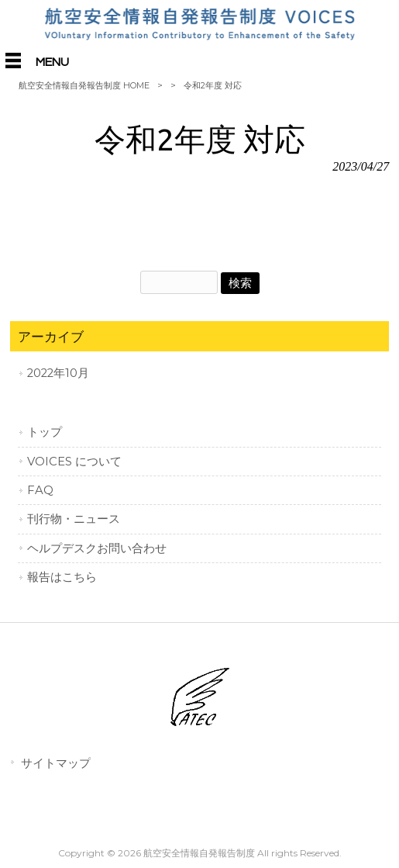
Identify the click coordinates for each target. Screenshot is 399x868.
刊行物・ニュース (74, 519)
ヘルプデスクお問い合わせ (97, 548)
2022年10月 (58, 373)
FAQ (40, 490)
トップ (45, 432)
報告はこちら (62, 577)
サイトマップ (56, 763)
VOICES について (74, 462)
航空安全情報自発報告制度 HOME (84, 85)
